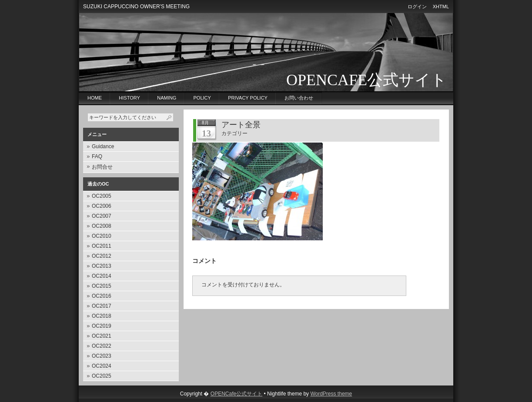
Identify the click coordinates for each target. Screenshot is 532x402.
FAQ (97, 156)
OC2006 (102, 206)
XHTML (441, 7)
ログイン (417, 7)
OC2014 (102, 276)
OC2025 (102, 376)
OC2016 (102, 296)
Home (95, 98)
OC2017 (102, 306)
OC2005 (102, 196)
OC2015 (102, 286)
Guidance (103, 146)
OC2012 (102, 256)
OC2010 (102, 236)
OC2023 (102, 356)
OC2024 (102, 366)
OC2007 (102, 216)
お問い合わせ (299, 98)
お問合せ (102, 167)
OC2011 (102, 246)
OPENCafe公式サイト (366, 80)
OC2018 (102, 316)
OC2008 (102, 226)
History (129, 98)
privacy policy (248, 98)
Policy (202, 98)
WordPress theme (331, 394)
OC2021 (102, 336)
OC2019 (102, 326)
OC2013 (102, 266)
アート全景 (241, 125)
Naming (167, 98)
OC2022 (102, 346)
